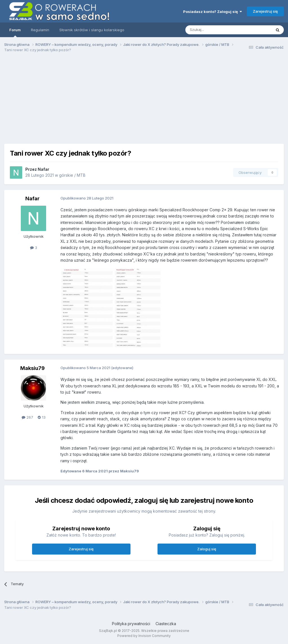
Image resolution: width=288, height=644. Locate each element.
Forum (15, 32)
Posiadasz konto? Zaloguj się (212, 12)
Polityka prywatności (131, 624)
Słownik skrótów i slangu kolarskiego (92, 30)
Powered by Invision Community (144, 636)
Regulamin (40, 30)
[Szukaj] (214, 30)
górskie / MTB (72, 175)
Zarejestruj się (265, 11)
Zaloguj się (207, 549)
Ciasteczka (166, 624)
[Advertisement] (146, 101)
